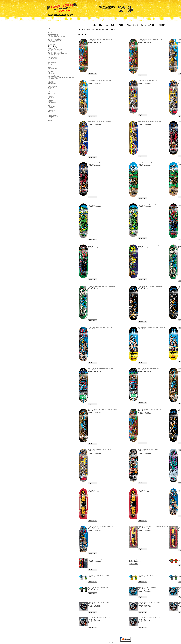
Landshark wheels (52, 59)
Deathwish (51, 96)
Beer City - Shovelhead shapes (56, 40)
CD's (49, 72)
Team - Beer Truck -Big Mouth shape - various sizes (151, 368)
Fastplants (51, 100)
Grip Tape (50, 64)
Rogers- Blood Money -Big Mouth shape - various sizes (101, 245)
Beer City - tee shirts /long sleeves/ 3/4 (57, 53)
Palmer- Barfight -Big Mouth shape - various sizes (150, 81)
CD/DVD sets (51, 74)
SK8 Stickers (51, 66)
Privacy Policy (110, 642)
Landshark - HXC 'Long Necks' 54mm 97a (148, 587)
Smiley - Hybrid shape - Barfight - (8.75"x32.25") (150, 410)
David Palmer (51, 43)
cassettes (50, 70)
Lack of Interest (52, 103)
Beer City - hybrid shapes (54, 38)
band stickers (51, 71)
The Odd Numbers (53, 106)
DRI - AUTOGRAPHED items (55, 95)
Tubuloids (50, 119)
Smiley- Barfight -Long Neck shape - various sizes (150, 39)
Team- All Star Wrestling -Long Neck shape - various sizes (152, 327)
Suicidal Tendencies (53, 117)
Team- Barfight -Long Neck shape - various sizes (100, 122)
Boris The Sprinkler (53, 86)
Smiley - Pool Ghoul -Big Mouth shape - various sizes (151, 204)
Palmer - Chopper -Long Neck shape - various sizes (101, 327)
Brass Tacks (51, 88)
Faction (50, 99)
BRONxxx (51, 89)
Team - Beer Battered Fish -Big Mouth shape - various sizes (103, 410)
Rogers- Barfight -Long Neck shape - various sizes (100, 81)
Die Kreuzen (51, 98)
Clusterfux (51, 91)
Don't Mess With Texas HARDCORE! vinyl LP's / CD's (61, 77)
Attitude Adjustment (53, 84)
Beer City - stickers (53, 56)
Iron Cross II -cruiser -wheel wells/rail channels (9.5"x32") (102, 489)
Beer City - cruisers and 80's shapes (57, 37)
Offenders (50, 108)
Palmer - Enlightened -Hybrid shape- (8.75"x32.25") (151, 449)
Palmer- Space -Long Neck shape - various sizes (150, 286)
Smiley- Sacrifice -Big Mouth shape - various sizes (100, 163)
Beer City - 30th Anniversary (55, 50)
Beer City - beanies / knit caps (55, 51)
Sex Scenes (51, 114)
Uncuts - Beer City (52, 42)
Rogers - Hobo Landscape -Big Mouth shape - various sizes (153, 245)
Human (50, 101)
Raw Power (51, 112)
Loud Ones (51, 104)
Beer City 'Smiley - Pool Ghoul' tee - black (98, 587)
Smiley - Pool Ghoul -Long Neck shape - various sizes (101, 204)
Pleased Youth (52, 109)
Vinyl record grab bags (54, 76)
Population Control (53, 110)
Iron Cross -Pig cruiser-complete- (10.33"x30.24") (141, 559)
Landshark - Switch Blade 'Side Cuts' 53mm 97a (99, 618)
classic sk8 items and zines (55, 61)
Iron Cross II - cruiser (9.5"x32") (146, 489)
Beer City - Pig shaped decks (55, 39)
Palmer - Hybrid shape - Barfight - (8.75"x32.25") (100, 449)
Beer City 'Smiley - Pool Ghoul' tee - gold (148, 575)
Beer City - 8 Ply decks (54, 35)
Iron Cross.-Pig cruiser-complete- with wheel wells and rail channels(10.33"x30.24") (108, 559)
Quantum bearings (53, 60)
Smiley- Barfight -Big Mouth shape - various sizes (100, 39)
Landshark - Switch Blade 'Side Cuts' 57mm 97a (100, 603)
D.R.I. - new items (52, 94)
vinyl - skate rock (52, 80)
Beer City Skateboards (54, 33)
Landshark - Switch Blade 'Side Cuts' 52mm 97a (149, 618)
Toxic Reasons (52, 118)
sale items (51, 67)
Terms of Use (116, 642)
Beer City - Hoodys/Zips (54, 55)
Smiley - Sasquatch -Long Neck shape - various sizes (151, 163)
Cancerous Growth (53, 90)
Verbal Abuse (51, 120)
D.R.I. (50, 93)
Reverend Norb (52, 113)
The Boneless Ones (53, 85)
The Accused (51, 81)
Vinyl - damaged (52, 75)
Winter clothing (52, 48)
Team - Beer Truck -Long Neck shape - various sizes (101, 368)
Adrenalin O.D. (52, 83)
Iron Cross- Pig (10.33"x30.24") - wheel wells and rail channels (153, 526)
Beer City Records (52, 69)
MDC (49, 105)
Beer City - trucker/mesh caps (55, 52)
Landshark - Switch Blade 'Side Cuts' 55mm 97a (149, 603)
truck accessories (52, 62)
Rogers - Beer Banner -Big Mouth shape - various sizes (101, 286)
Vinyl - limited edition (53, 79)
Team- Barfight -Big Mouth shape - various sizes (150, 122)
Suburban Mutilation (53, 115)
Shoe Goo (51, 65)
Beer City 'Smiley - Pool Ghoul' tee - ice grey (99, 575)
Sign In (50, 28)
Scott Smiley (51, 46)
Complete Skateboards (54, 34)
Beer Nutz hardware (53, 57)
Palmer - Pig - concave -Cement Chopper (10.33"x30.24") (102, 526)
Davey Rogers (52, 44)
